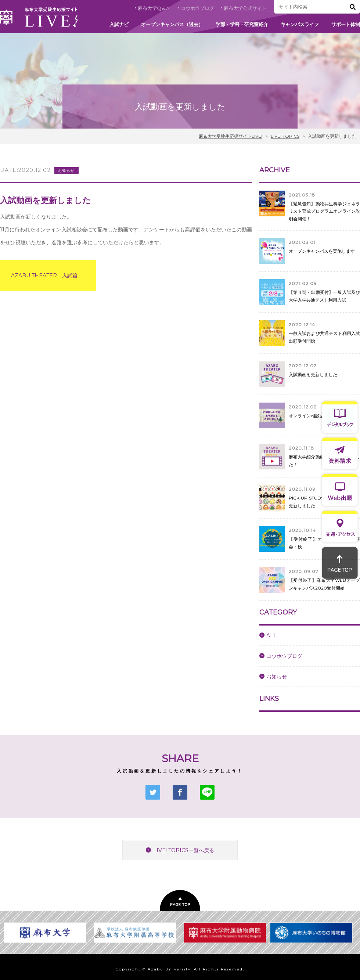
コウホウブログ (197, 8)
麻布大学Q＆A (154, 8)
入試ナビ (119, 24)
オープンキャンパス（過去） (172, 24)
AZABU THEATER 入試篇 (44, 275)
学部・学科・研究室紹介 (242, 24)
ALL (271, 635)
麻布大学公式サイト (245, 8)
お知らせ (277, 677)
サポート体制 (346, 24)
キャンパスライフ (300, 24)
